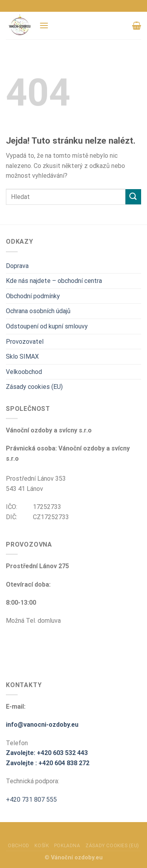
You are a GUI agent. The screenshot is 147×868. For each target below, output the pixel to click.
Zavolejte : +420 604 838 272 (48, 763)
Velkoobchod (24, 372)
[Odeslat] (133, 197)
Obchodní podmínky (33, 296)
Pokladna (67, 846)
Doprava (17, 266)
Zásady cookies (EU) (34, 387)
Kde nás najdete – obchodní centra (54, 281)
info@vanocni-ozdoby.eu (42, 725)
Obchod (19, 846)
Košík (42, 846)
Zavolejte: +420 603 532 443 (47, 753)
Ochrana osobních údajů (38, 311)
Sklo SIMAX (22, 356)
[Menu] (44, 25)
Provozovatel (25, 342)
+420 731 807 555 (31, 800)
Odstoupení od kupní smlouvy (47, 326)
